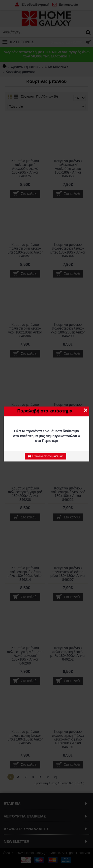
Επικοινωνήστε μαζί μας (46, 456)
